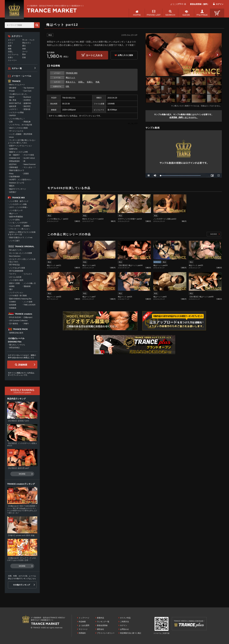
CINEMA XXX (15, 158)
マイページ (83, 629)
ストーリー (12, 60)
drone (11, 137)
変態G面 (27, 109)
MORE (214, 234)
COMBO (13, 302)
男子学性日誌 (14, 265)
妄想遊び (13, 192)
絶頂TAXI (13, 164)
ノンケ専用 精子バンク (19, 201)
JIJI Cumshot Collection (18, 320)
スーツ (25, 52)
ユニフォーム (13, 54)
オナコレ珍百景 (15, 277)
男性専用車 (28, 134)
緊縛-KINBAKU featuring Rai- (21, 299)
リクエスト (28, 274)
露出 (24, 46)
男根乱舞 (27, 122)
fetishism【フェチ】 (17, 183)
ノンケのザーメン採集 (18, 204)
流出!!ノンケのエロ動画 (18, 128)
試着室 (26, 174)
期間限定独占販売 (16, 333)
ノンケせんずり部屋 (17, 268)
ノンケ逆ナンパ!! (16, 210)
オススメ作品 (125, 618)
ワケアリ (13, 274)
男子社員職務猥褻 (16, 271)
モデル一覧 (17, 68)
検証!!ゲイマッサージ (18, 189)
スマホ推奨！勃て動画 (18, 296)
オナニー (11, 40)
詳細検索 (23, 365)
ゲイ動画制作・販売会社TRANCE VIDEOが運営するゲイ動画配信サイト (56, 6)
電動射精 (27, 286)
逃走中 (12, 97)
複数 (10, 49)
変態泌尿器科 (14, 161)
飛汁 (11, 289)
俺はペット (70, 77)
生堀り (90, 82)
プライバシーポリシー (106, 633)
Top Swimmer (29, 88)
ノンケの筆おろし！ (17, 119)
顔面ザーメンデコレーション (21, 146)
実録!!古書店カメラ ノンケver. (21, 237)
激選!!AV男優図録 (16, 217)
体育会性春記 (14, 348)
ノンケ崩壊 (28, 302)
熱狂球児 (27, 106)
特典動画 (13, 308)
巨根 (24, 57)
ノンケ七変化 (14, 220)
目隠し (81, 82)
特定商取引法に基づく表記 (131, 633)
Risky (11, 174)
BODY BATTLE (15, 103)
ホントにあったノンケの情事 (21, 253)
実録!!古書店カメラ (17, 170)
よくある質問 (84, 625)
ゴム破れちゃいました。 (19, 94)
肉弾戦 (12, 286)
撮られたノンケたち (17, 345)
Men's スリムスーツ (17, 85)
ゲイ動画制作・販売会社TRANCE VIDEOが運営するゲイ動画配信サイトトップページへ (52, 10)
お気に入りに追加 (125, 55)
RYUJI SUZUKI (15, 317)
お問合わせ (124, 629)
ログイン (220, 4)
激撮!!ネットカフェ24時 (19, 152)
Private (12, 91)
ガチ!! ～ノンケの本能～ (19, 207)
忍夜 (11, 122)
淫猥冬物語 (14, 167)
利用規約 (82, 633)
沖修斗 (26, 324)
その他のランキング (21, 585)
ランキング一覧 (103, 622)
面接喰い (27, 226)
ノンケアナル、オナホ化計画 (21, 125)
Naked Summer (30, 164)
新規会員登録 (102, 625)
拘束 (98, 82)
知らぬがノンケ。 (16, 250)
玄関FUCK (13, 149)
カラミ (11, 43)
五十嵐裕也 (14, 324)
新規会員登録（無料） (200, 4)
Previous (150, 55)
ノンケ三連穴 (14, 241)
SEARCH (170, 15)
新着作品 (101, 618)
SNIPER (12, 115)
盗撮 (10, 46)
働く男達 (13, 100)
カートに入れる (94, 55)
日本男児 (27, 100)
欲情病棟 (13, 305)
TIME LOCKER (29, 305)
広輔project (28, 317)
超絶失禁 (13, 106)
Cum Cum (28, 91)
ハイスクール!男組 (16, 112)
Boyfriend (27, 97)
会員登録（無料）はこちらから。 (184, 117)
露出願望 (13, 88)
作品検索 (82, 622)
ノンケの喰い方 (30, 283)
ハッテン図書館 (15, 134)
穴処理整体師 (14, 177)
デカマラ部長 (29, 155)
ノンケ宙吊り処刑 (16, 280)
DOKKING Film (15, 342)
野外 (24, 54)
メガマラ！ (14, 109)
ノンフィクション (16, 292)
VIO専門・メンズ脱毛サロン (20, 180)
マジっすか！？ (30, 167)
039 (68, 86)
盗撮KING (27, 103)
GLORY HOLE (29, 158)
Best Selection (15, 256)
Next (217, 55)
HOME (137, 15)
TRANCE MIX (72, 73)
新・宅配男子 (14, 155)
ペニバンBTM (15, 226)
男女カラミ (71, 82)
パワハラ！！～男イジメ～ (20, 229)
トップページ (84, 618)
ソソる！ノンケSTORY (18, 223)
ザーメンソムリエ (16, 131)
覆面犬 (12, 186)
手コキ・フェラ (28, 40)
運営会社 (101, 629)
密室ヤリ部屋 (14, 283)
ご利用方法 (124, 622)
